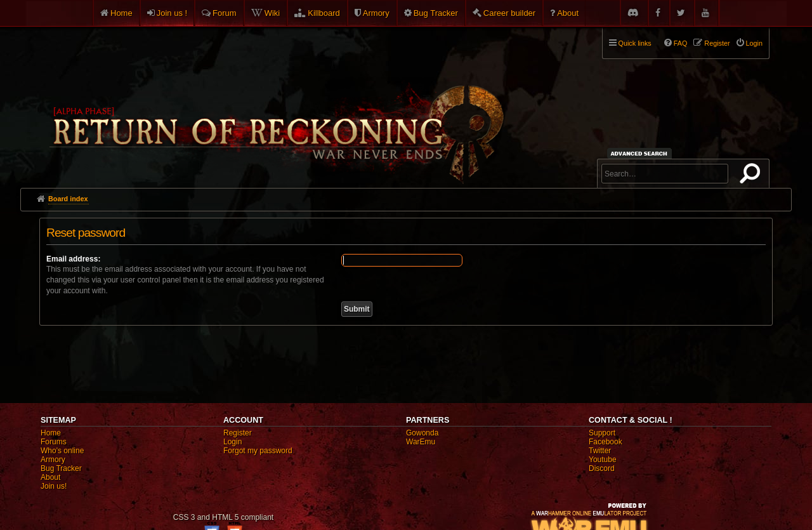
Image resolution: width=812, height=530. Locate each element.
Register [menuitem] (717, 43)
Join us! (54, 486)
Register (238, 433)
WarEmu (421, 442)
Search (752, 176)
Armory (376, 13)
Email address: (73, 259)
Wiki (272, 13)
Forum (225, 13)
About (568, 13)
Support (602, 433)
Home (121, 13)
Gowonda (422, 433)
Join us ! (172, 13)
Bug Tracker (436, 13)
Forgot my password (258, 451)
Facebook (606, 442)
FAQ (681, 43)
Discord (602, 468)
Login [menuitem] (754, 43)
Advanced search (641, 153)
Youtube (603, 460)
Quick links (635, 43)
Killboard (324, 13)
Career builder (509, 13)
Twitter (600, 451)
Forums (54, 442)
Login (232, 442)
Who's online (62, 451)
